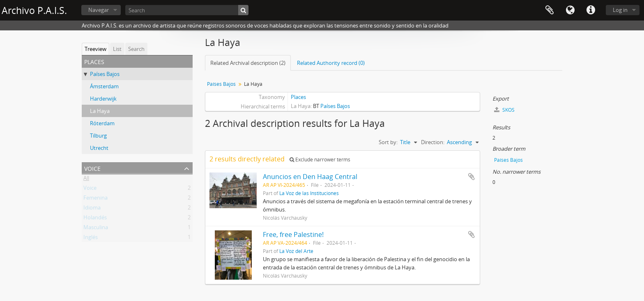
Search (136, 49)
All (86, 179)
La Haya (100, 111)
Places (298, 97)
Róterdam (102, 123)
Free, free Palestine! (293, 234)
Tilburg (98, 136)
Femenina (95, 199)
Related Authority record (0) (331, 63)
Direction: (433, 142)
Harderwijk (103, 99)
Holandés (95, 219)
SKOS (504, 110)
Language (570, 10)
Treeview (95, 49)
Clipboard (550, 10)
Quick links (591, 10)
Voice (92, 168)
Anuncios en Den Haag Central (310, 177)
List (117, 49)
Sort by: (388, 142)
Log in (620, 10)
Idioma (92, 209)
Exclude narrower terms (320, 160)
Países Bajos (105, 74)
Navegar (99, 10)
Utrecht (99, 148)
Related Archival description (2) (248, 63)
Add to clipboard (471, 177)
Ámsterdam (104, 86)
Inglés (91, 239)
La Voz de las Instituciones (309, 193)
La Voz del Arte (296, 251)
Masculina (96, 229)
